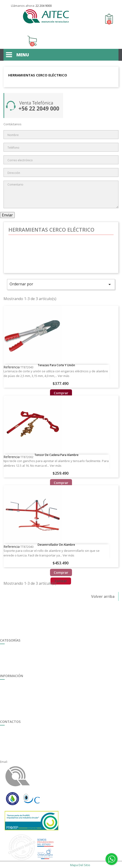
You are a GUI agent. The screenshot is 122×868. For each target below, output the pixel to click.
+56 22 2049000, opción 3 (25, 741)
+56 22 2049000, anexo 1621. (27, 751)
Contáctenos (114, 4)
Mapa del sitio (9, 705)
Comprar (61, 386)
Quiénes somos (10, 690)
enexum (8, 864)
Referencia (12, 360)
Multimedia (7, 685)
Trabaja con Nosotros (15, 680)
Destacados (8, 665)
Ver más (64, 369)
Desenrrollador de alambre (56, 538)
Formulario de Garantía (16, 695)
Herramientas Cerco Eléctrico (38, 69)
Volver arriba (103, 591)
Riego (4, 649)
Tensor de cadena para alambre (56, 448)
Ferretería (7, 659)
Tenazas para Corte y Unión (56, 358)
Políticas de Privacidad (15, 710)
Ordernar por (61, 278)
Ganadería (7, 654)
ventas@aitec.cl (19, 756)
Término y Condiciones (15, 700)
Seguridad (7, 644)
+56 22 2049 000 (19, 730)
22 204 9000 (44, 6)
